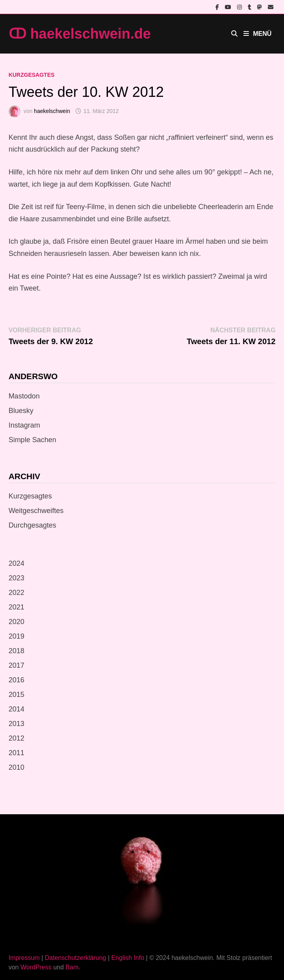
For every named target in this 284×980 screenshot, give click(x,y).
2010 (17, 767)
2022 (17, 593)
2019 (17, 636)
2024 (17, 563)
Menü (257, 34)
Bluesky (21, 411)
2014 (17, 709)
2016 (17, 680)
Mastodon (24, 396)
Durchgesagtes (32, 525)
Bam (72, 967)
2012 (17, 738)
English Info (128, 958)
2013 (17, 724)
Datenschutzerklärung (76, 958)
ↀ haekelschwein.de (80, 34)
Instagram (24, 425)
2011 (17, 753)
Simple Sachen (32, 440)
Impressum (24, 958)
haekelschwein (52, 111)
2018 (17, 651)
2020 (17, 622)
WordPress (36, 967)
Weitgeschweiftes (36, 511)
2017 (17, 665)
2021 (17, 607)
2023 (17, 578)
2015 (17, 695)
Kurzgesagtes (32, 75)
